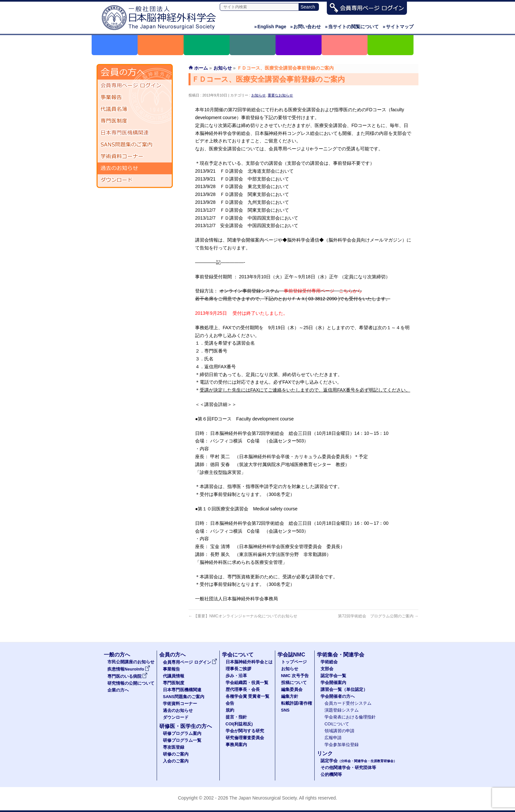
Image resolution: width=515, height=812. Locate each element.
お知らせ (258, 95)
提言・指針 (236, 717)
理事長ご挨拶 (238, 669)
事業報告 (135, 97)
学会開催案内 (333, 683)
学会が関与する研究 (245, 731)
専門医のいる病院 (127, 676)
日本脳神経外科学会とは (249, 662)
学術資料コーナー (135, 157)
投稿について (294, 683)
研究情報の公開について (131, 683)
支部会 (327, 669)
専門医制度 (135, 121)
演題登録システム (342, 710)
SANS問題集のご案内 (135, 145)
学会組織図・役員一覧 (247, 683)
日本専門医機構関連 (135, 133)
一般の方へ (117, 655)
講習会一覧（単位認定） (344, 690)
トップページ (294, 662)
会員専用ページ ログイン (135, 86)
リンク (325, 753)
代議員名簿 (135, 109)
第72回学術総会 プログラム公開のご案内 (378, 616)
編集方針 (290, 696)
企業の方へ (118, 690)
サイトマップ (398, 27)
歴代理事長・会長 (243, 690)
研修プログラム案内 (182, 734)
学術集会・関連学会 (341, 655)
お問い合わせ (306, 27)
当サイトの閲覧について (352, 27)
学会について (238, 655)
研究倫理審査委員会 (245, 738)
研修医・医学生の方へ (186, 726)
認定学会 (359, 761)
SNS (285, 710)
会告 (230, 703)
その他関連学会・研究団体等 (348, 768)
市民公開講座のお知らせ (131, 662)
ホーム (201, 68)
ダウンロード (135, 180)
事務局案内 (236, 745)
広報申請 (333, 738)
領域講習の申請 (339, 731)
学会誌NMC (291, 655)
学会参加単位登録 (342, 745)
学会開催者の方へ (338, 696)
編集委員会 (292, 690)
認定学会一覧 (333, 676)
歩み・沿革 (236, 676)
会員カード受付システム (348, 703)
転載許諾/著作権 (297, 703)
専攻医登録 (174, 747)
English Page (270, 27)
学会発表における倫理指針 (350, 717)
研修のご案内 (176, 754)
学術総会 (329, 662)
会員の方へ (172, 655)
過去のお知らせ (135, 168)
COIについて (337, 724)
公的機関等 (331, 775)
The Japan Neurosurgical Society (263, 798)
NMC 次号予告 (295, 676)
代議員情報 (174, 676)
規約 (230, 710)
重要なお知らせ (280, 95)
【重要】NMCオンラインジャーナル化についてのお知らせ (243, 616)
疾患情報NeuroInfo (129, 669)
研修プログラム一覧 (182, 740)
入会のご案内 (176, 761)
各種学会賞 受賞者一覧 (248, 696)
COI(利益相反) (239, 724)
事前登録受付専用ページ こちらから (323, 291)
